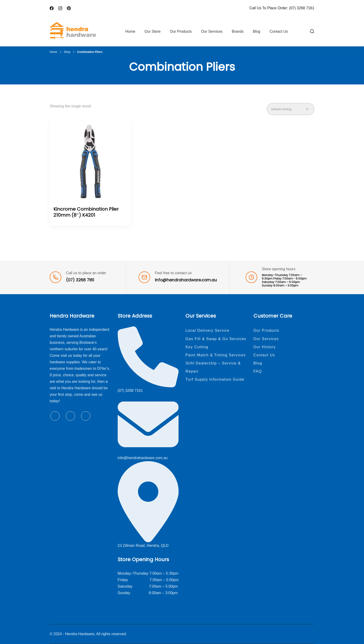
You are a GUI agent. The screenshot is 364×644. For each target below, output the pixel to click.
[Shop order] (291, 109)
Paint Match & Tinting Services (216, 355)
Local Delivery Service (208, 330)
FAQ (258, 371)
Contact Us (279, 31)
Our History (265, 347)
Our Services (212, 31)
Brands (238, 31)
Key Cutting (197, 347)
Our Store (152, 31)
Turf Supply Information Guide (215, 379)
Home (130, 31)
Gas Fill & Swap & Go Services (216, 339)
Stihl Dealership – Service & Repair (213, 367)
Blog (257, 31)
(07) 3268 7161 (302, 8)
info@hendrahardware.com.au (186, 280)
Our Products (181, 31)
